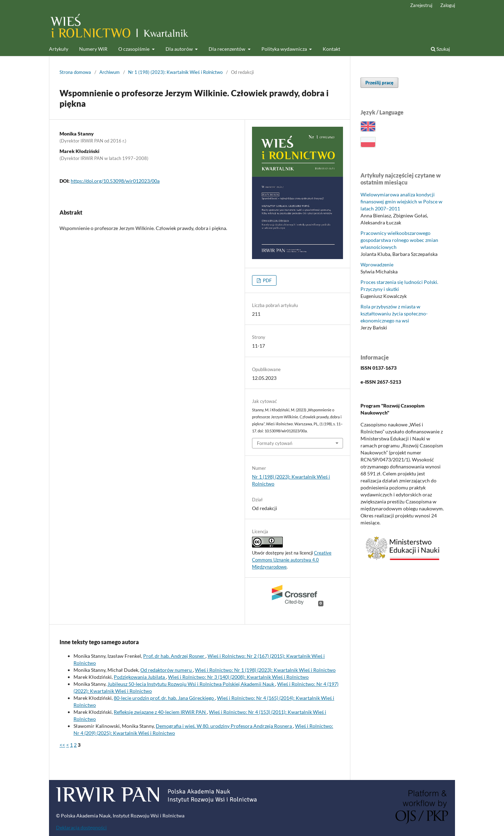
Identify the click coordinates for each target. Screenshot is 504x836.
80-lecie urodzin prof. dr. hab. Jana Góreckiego (164, 698)
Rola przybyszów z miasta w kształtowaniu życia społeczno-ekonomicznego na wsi (394, 313)
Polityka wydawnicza (285, 49)
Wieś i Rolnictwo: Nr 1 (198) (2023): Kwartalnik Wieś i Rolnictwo (265, 670)
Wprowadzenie (377, 264)
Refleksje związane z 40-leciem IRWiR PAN (160, 712)
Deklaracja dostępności (81, 827)
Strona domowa (75, 72)
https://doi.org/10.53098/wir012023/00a (115, 181)
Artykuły (59, 49)
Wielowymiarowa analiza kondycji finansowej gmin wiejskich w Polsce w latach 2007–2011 (401, 201)
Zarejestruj (421, 5)
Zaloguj (448, 5)
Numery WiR (93, 49)
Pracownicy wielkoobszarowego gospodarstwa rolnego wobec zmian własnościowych (399, 240)
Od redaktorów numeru (167, 670)
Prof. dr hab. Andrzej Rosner (174, 656)
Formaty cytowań (275, 443)
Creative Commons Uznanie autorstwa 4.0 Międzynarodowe (292, 560)
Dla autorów (180, 49)
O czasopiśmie (134, 49)
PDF (267, 280)
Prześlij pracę (379, 83)
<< (62, 745)
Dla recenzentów (227, 49)
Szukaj (440, 49)
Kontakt (331, 49)
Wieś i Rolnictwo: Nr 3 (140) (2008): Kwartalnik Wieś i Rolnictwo (238, 677)
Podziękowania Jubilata (140, 677)
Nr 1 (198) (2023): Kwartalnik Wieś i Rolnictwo (175, 72)
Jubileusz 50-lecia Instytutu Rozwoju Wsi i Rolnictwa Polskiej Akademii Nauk (191, 684)
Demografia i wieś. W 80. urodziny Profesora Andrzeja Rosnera (224, 726)
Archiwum (110, 72)
